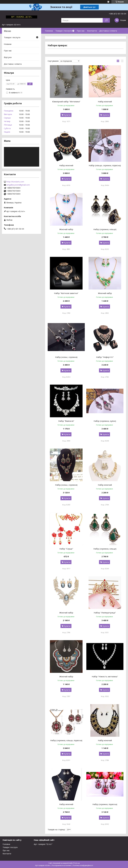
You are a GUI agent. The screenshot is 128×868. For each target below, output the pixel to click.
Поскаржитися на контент (62, 865)
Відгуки (8, 57)
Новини (8, 44)
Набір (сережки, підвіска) (105, 804)
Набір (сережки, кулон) (105, 421)
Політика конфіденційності (83, 865)
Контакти (92, 31)
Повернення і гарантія (56, 37)
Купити (67, 115)
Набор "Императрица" (105, 613)
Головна (49, 31)
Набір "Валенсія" (66, 421)
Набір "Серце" (66, 549)
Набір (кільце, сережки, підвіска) (105, 165)
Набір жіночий (105, 102)
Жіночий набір (66, 229)
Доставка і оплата (108, 31)
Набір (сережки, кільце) (105, 229)
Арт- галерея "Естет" (43, 844)
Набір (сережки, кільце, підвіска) (66, 740)
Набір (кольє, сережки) (66, 357)
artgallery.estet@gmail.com (18, 185)
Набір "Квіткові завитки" (66, 293)
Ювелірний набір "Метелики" (66, 102)
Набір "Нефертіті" (105, 357)
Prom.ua (77, 863)
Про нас (81, 31)
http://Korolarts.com (15, 182)
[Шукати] (106, 20)
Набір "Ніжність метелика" (105, 676)
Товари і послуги (64, 31)
